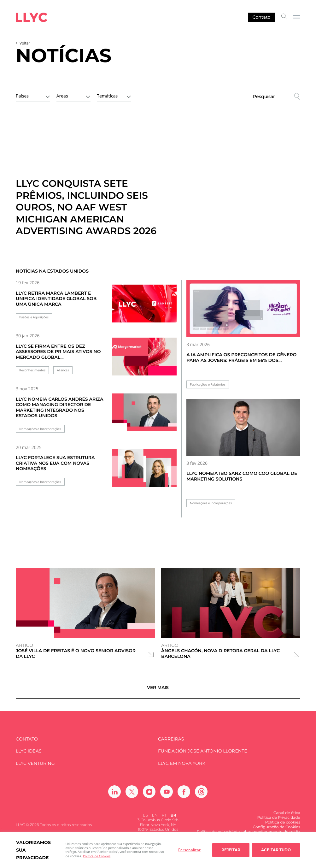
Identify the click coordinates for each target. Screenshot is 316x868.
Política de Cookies (97, 856)
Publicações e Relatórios (208, 384)
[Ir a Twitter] (132, 795)
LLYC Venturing (35, 767)
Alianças (63, 370)
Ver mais (158, 689)
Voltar (25, 43)
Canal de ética (287, 817)
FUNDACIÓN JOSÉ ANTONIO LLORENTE (203, 755)
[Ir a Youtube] (167, 795)
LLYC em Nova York (182, 767)
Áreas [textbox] (62, 96)
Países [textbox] (22, 96)
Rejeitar (231, 850)
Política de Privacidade (279, 821)
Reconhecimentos (32, 370)
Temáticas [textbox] (107, 96)
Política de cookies (283, 826)
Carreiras (171, 743)
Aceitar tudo (276, 850)
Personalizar (189, 850)
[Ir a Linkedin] (114, 795)
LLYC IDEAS (29, 755)
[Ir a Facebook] (184, 795)
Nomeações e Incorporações (40, 429)
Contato (262, 17)
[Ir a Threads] (201, 795)
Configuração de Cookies (277, 831)
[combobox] (33, 96)
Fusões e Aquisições (34, 317)
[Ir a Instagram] (149, 795)
